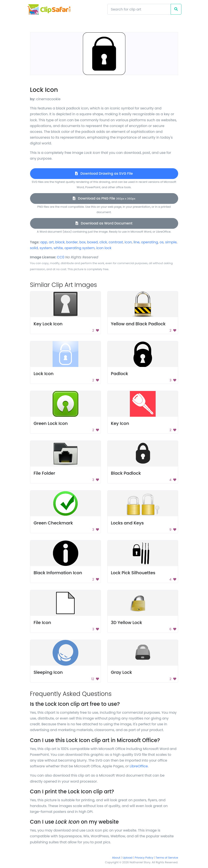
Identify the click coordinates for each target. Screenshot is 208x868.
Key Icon (120, 423)
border (72, 242)
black (60, 242)
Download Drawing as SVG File (104, 173)
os (162, 242)
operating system (80, 248)
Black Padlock (126, 473)
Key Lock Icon (48, 324)
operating (150, 242)
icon (128, 242)
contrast (116, 242)
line (137, 242)
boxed (92, 242)
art (51, 242)
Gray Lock (121, 672)
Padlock (120, 374)
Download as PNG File (104, 198)
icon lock (104, 248)
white (58, 248)
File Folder (44, 473)
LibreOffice (139, 766)
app (44, 242)
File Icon (42, 623)
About (116, 858)
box (83, 242)
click (103, 242)
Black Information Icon (58, 573)
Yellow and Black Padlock (138, 324)
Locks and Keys (127, 523)
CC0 (61, 257)
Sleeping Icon (48, 672)
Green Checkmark (53, 523)
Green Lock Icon (51, 423)
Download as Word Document (104, 223)
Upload (128, 858)
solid (34, 248)
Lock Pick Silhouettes (133, 573)
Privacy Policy (144, 858)
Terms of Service (167, 858)
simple (171, 242)
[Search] (139, 9)
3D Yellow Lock (127, 623)
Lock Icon (44, 374)
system (46, 248)
